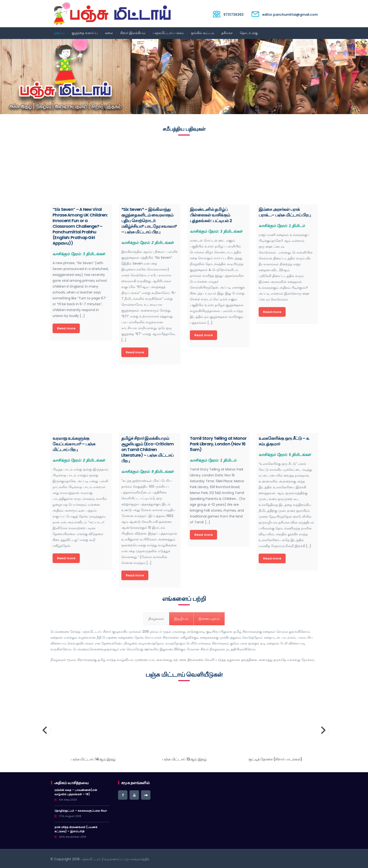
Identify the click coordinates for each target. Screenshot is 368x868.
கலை (109, 33)
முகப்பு (59, 33)
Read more (66, 328)
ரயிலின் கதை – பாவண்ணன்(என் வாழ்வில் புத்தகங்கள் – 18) (76, 792)
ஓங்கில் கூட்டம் (203, 33)
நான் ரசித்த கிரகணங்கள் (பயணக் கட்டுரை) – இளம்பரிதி (76, 829)
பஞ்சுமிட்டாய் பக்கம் (168, 33)
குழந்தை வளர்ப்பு (85, 33)
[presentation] (45, 730)
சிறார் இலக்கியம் (133, 33)
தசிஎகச (227, 33)
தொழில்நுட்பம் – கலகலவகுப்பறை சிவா (81, 811)
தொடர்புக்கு (249, 33)
